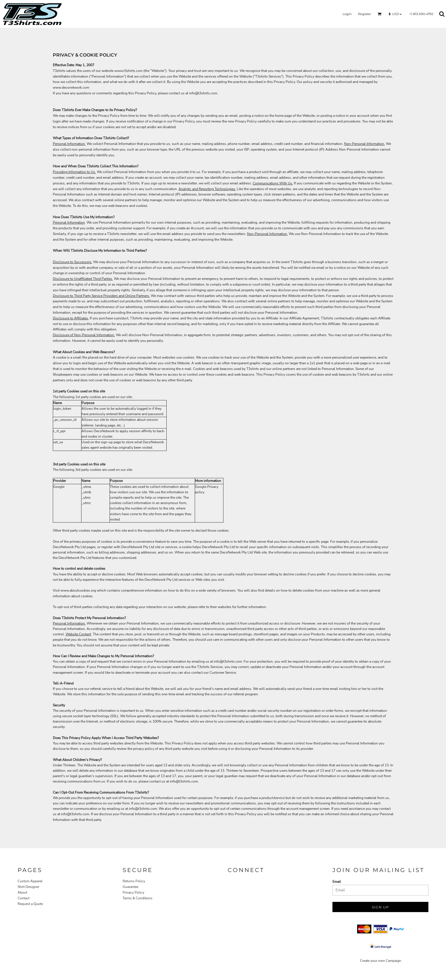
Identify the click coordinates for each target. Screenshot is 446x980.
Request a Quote (30, 904)
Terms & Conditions (138, 898)
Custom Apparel (30, 881)
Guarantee (130, 887)
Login (347, 14)
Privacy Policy (133, 892)
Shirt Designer (28, 887)
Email (337, 882)
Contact (24, 898)
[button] (380, 14)
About (22, 892)
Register (365, 14)
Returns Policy (134, 881)
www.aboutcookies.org (78, 590)
